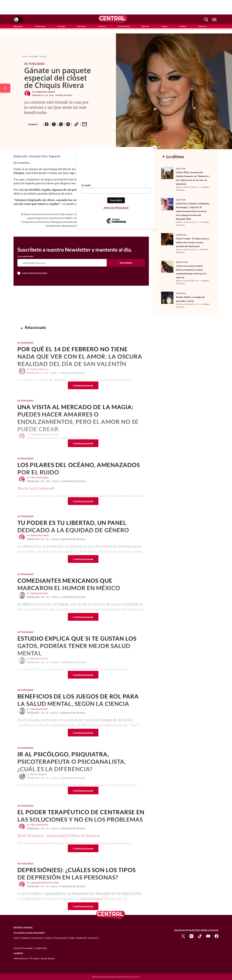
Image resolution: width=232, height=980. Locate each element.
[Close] (155, 148)
